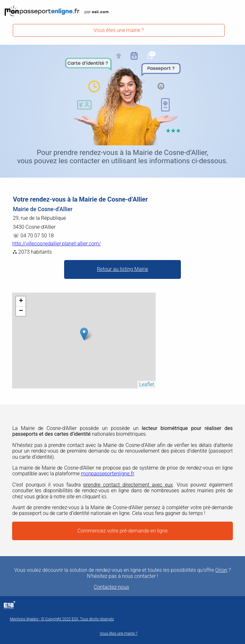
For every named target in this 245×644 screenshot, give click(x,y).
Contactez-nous (111, 587)
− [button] (21, 311)
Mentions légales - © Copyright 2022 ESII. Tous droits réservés (62, 619)
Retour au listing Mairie (123, 269)
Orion (221, 570)
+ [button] (21, 301)
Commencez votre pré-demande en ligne (123, 531)
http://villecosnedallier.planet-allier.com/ (56, 244)
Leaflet (147, 384)
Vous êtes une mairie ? (119, 30)
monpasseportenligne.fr (108, 474)
